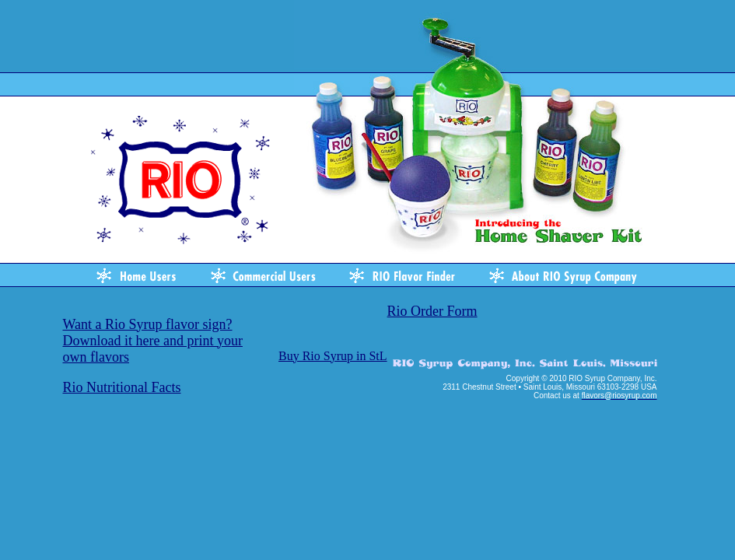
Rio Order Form (432, 311)
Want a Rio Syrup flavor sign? (148, 324)
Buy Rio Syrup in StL (333, 356)
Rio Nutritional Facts (122, 387)
